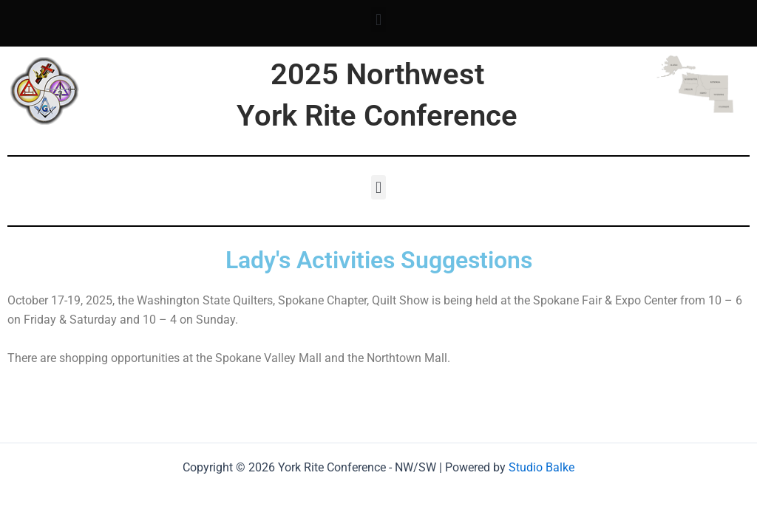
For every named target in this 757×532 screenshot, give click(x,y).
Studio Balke (542, 467)
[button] (378, 20)
